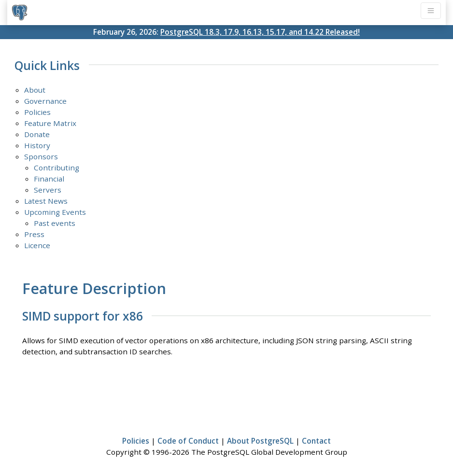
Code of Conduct (188, 441)
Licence (37, 245)
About (35, 90)
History (37, 145)
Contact (316, 441)
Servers (48, 190)
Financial (49, 179)
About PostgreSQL (260, 441)
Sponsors (41, 156)
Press (34, 234)
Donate (37, 134)
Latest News (46, 201)
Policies (37, 112)
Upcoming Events (55, 212)
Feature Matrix (50, 123)
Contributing (57, 168)
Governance (45, 101)
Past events (55, 223)
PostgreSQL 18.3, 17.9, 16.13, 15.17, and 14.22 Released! (260, 32)
